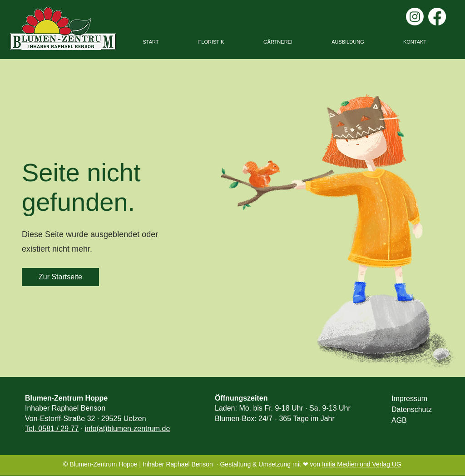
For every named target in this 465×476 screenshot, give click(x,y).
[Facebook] (437, 17)
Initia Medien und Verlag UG (362, 464)
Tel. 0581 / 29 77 (52, 429)
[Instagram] (415, 17)
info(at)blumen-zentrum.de (128, 429)
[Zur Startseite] (60, 277)
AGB (399, 420)
